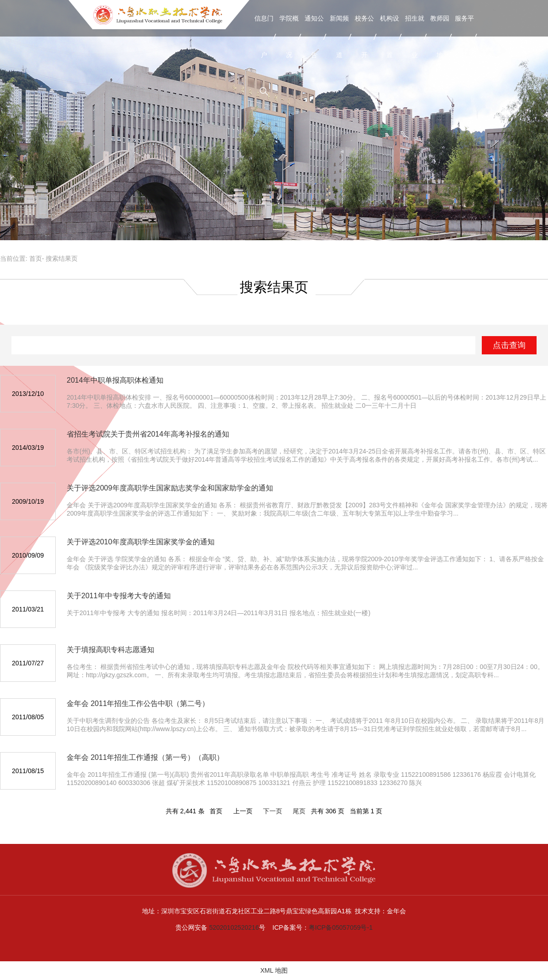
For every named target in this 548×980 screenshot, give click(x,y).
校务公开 (364, 37)
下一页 (273, 811)
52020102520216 (234, 927)
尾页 (299, 811)
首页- (37, 258)
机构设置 (390, 37)
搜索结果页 (62, 258)
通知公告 (314, 37)
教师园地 (440, 37)
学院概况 (289, 37)
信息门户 (264, 37)
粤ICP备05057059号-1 (341, 927)
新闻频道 (339, 37)
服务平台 (464, 37)
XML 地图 (274, 970)
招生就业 (415, 37)
